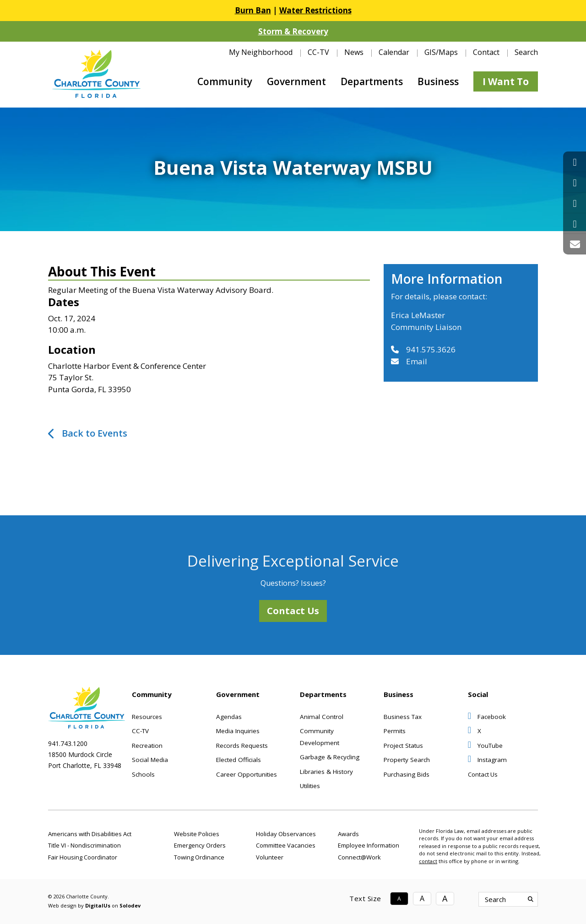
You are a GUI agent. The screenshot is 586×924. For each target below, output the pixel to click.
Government (296, 81)
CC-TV (318, 52)
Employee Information (369, 845)
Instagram (487, 760)
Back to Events (95, 433)
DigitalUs (98, 905)
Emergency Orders (200, 845)
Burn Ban (253, 10)
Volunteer (270, 857)
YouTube (485, 746)
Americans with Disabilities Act (90, 834)
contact (428, 861)
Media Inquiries (238, 731)
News (354, 52)
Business (438, 81)
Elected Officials (239, 760)
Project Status (403, 746)
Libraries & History (326, 772)
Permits (395, 731)
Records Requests (242, 746)
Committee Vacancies (286, 845)
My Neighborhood (261, 52)
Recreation (147, 746)
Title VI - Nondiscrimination (84, 845)
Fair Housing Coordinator (83, 857)
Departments (372, 81)
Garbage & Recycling (330, 757)
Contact (486, 52)
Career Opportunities (247, 774)
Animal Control (322, 717)
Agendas (229, 717)
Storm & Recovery (293, 31)
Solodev (130, 905)
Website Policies (197, 834)
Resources (147, 717)
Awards (348, 834)
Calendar (394, 52)
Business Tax (403, 717)
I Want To (506, 81)
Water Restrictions (315, 10)
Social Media (150, 760)
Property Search (407, 760)
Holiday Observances (286, 834)
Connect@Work (359, 857)
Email (409, 361)
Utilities (310, 786)
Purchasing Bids (407, 774)
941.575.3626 (423, 349)
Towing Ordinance (199, 857)
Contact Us (293, 611)
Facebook (487, 717)
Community (225, 81)
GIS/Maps (441, 52)
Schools (143, 774)
